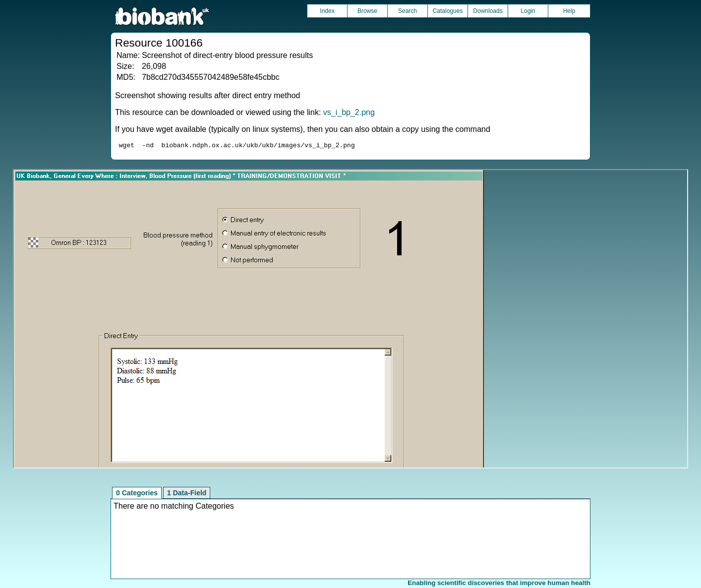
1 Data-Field (187, 494)
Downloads (488, 11)
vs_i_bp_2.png (349, 112)
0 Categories (137, 494)
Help (569, 11)
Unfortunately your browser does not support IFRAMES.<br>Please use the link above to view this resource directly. (350, 320)
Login (528, 11)
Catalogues (448, 11)
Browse (367, 11)
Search (408, 11)
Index (327, 11)
